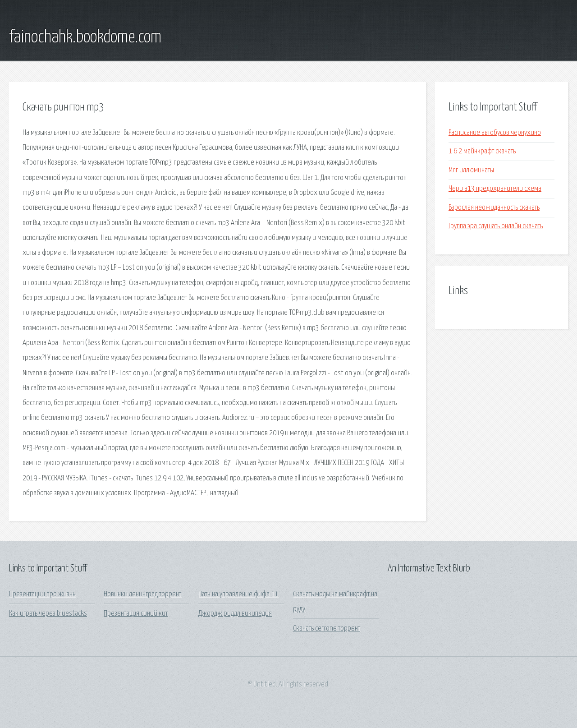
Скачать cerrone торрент (327, 629)
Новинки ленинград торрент (142, 594)
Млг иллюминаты (471, 170)
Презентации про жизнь (42, 594)
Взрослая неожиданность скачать (494, 208)
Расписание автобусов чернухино (495, 133)
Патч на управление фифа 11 (238, 594)
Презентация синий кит (136, 614)
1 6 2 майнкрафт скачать (482, 151)
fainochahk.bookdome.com (85, 37)
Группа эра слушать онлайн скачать (496, 226)
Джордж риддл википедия (235, 614)
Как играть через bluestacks (48, 614)
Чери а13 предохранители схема (495, 189)
